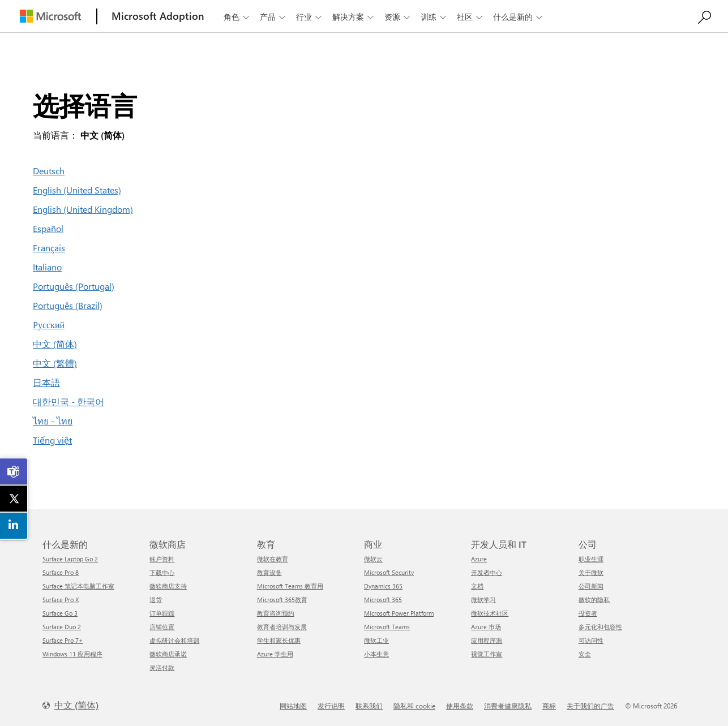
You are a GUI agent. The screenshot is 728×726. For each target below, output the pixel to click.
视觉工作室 (487, 654)
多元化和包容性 (600, 627)
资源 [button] (398, 17)
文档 (477, 586)
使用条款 (460, 706)
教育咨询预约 (276, 613)
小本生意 (376, 654)
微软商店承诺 (168, 654)
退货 (156, 600)
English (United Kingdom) (83, 209)
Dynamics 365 (383, 586)
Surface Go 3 (60, 613)
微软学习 (483, 600)
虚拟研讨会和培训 (174, 640)
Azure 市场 (486, 627)
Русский (49, 325)
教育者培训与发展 (282, 627)
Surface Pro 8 (61, 572)
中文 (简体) (55, 344)
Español (48, 228)
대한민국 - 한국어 (68, 401)
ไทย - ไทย (53, 421)
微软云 (373, 559)
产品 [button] (274, 17)
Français (49, 248)
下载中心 (162, 572)
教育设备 (269, 572)
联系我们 (369, 706)
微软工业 (376, 640)
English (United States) (77, 190)
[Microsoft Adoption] (158, 16)
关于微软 (591, 572)
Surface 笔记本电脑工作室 (78, 586)
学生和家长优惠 (279, 640)
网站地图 (293, 706)
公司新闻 (591, 586)
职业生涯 (591, 559)
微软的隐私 (594, 600)
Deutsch (49, 171)
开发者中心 (487, 572)
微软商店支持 (168, 586)
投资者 (588, 613)
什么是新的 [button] (519, 17)
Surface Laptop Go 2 (70, 559)
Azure (479, 559)
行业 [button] (310, 17)
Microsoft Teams (387, 627)
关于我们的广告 (590, 706)
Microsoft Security (389, 572)
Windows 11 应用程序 (72, 654)
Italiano (47, 267)
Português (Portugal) (74, 286)
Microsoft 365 (383, 600)
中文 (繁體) (55, 363)
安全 (585, 654)
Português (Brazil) (68, 305)
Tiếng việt (52, 440)
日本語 (46, 382)
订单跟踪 (162, 613)
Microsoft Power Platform (399, 613)
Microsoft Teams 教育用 (290, 586)
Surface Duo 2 (62, 627)
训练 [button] (434, 17)
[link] (14, 472)
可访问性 (591, 640)
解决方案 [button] (354, 17)
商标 (549, 706)
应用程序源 (487, 640)
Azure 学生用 (275, 654)
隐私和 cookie (414, 706)
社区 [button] (471, 17)
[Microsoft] (50, 16)
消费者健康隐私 (508, 706)
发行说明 (331, 706)
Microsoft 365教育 (282, 600)
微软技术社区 (490, 613)
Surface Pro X (61, 600)
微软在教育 (273, 559)
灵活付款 (162, 667)
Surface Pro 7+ (63, 640)
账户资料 (162, 559)
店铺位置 (162, 627)
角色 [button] (237, 17)
